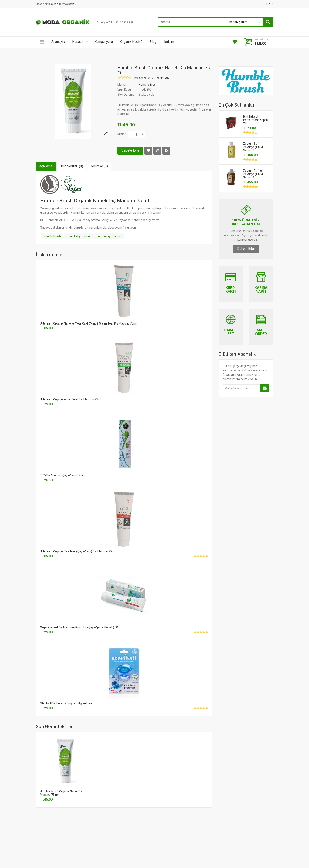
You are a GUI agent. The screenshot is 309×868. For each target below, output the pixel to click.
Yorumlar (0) (99, 166)
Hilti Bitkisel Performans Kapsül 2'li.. (256, 120)
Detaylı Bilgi (246, 249)
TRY (270, 4)
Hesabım (80, 42)
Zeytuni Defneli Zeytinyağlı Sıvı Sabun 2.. (253, 174)
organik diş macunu (79, 236)
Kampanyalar (104, 42)
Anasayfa (58, 42)
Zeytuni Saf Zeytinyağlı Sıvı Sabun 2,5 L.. (253, 147)
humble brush (52, 236)
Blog (153, 42)
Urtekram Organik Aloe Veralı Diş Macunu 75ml (71, 399)
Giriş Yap (57, 4)
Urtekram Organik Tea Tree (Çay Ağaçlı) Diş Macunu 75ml (78, 551)
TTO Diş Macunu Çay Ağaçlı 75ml (62, 475)
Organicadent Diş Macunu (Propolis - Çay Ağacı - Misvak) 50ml (81, 627)
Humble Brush (148, 85)
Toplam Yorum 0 (144, 78)
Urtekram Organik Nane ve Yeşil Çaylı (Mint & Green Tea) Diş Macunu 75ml (88, 323)
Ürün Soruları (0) (71, 166)
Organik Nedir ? (131, 42)
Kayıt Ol (73, 4)
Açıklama (46, 166)
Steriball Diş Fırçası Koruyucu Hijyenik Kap (67, 703)
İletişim (169, 42)
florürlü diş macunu (109, 236)
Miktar (121, 134)
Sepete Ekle (130, 150)
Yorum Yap (163, 78)
